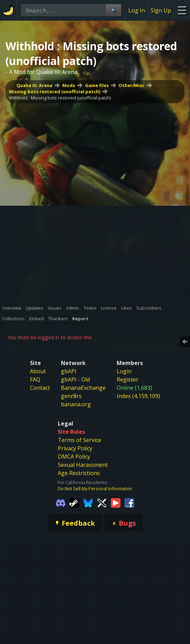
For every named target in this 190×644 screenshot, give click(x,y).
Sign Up (161, 10)
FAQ (35, 379)
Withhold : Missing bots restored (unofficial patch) (60, 98)
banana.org (76, 404)
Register (128, 379)
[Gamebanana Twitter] (102, 503)
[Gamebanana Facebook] (129, 503)
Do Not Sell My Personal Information (95, 489)
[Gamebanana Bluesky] (88, 503)
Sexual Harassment (83, 465)
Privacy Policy (75, 448)
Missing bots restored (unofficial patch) (55, 92)
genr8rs (71, 396)
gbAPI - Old (75, 379)
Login (124, 371)
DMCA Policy (74, 457)
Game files (97, 85)
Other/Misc (131, 85)
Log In (137, 10)
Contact (40, 388)
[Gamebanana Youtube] (116, 503)
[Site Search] (113, 10)
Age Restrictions (79, 473)
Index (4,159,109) (138, 396)
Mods (69, 85)
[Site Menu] (182, 10)
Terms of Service (80, 440)
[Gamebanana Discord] (61, 503)
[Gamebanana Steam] (74, 503)
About (38, 371)
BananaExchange (83, 388)
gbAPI (69, 371)
